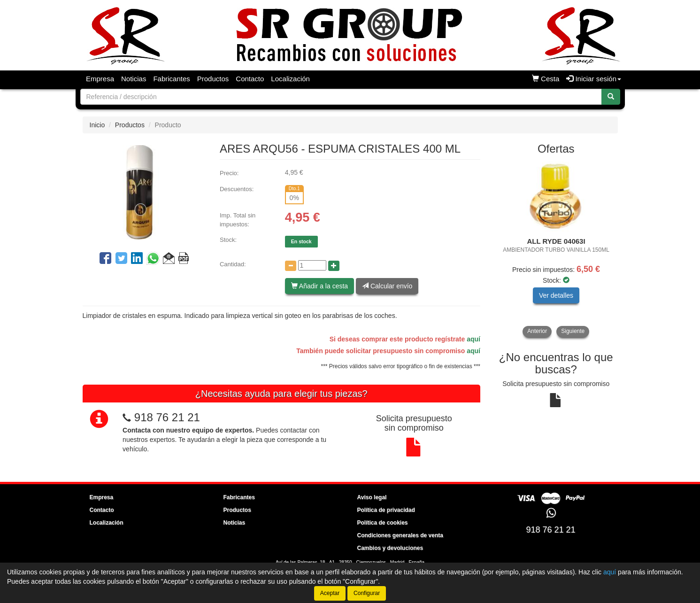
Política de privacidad (386, 510)
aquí (473, 339)
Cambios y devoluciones (390, 548)
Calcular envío (387, 286)
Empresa (100, 79)
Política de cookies (383, 523)
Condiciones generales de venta (400, 535)
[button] (169, 260)
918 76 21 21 (167, 417)
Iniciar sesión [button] (594, 79)
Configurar (367, 593)
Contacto (250, 79)
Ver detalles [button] (556, 295)
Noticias (134, 79)
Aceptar (330, 593)
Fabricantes (171, 79)
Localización (290, 79)
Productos (213, 79)
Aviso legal (372, 497)
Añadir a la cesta (319, 286)
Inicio (97, 125)
